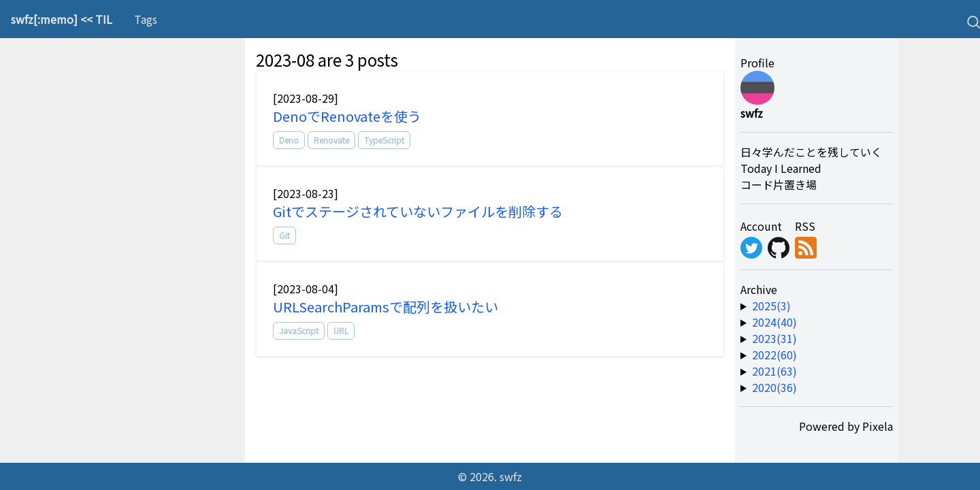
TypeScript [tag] (384, 140)
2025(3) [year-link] (771, 306)
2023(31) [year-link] (774, 338)
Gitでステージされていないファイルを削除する (418, 211)
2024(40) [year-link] (774, 322)
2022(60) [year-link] (774, 355)
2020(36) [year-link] (774, 387)
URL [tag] (341, 330)
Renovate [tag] (331, 140)
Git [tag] (284, 235)
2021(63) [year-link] (774, 371)
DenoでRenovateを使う (347, 116)
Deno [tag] (289, 140)
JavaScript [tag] (299, 330)
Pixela (878, 426)
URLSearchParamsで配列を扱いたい (386, 307)
